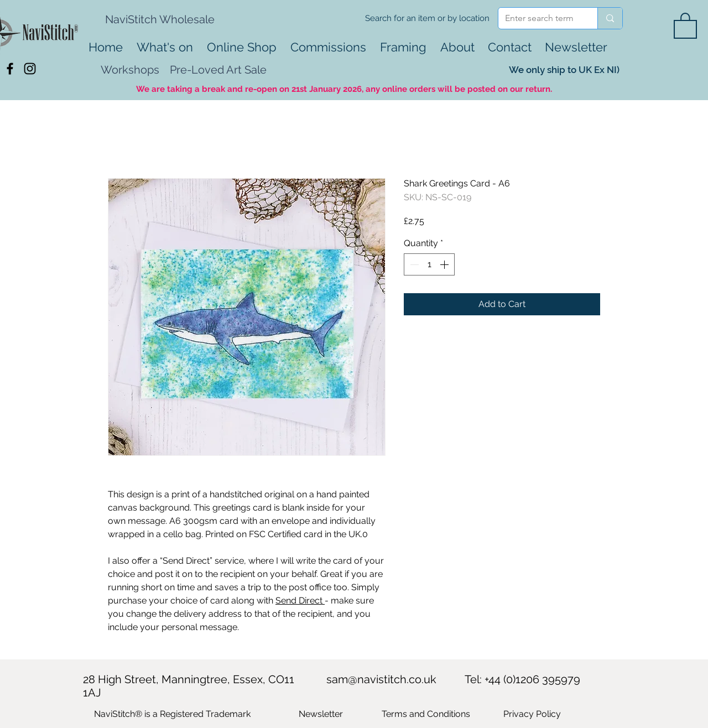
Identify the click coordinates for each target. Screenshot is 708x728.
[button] (685, 25)
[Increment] (445, 264)
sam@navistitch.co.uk (381, 679)
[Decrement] (413, 264)
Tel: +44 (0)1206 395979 (522, 679)
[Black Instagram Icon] (30, 69)
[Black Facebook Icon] (10, 69)
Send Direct (300, 600)
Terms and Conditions (426, 714)
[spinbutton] (429, 264)
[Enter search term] (540, 18)
